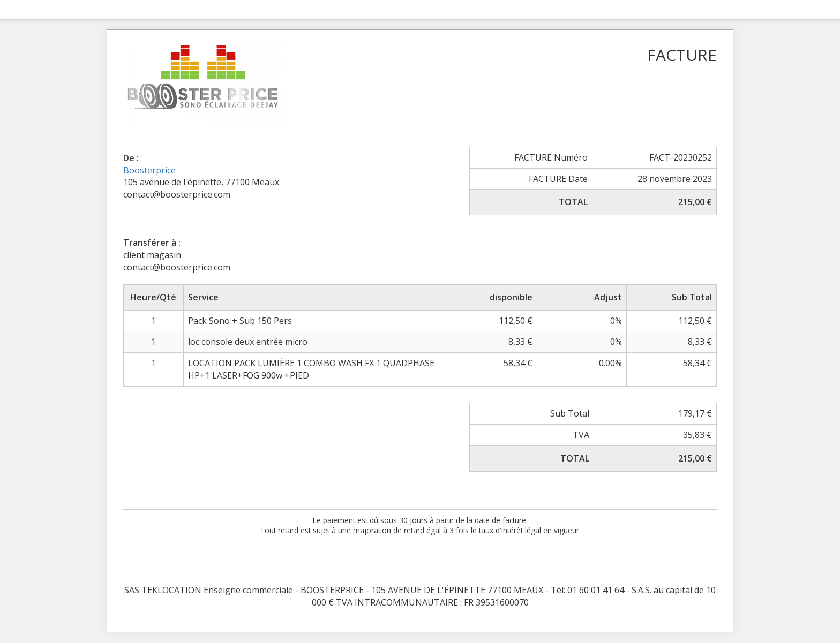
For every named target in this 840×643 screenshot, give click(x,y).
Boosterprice (149, 170)
